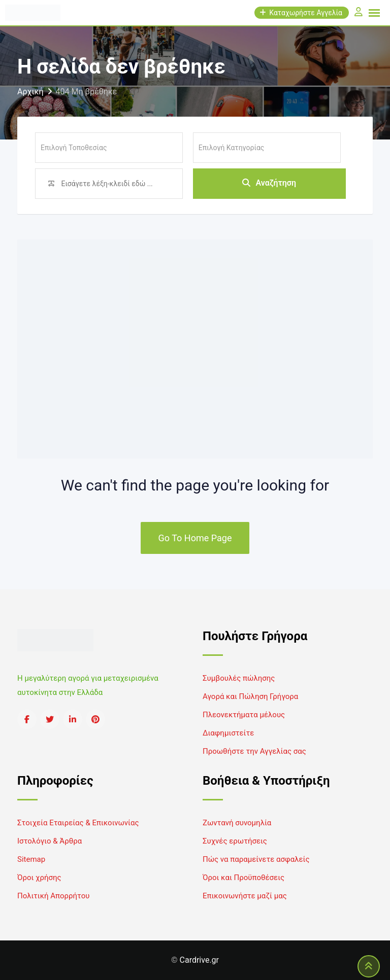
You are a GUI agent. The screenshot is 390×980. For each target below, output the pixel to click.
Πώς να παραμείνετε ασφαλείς (256, 859)
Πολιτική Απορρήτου (53, 896)
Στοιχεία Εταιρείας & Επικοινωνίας (78, 823)
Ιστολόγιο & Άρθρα (50, 841)
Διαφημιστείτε (228, 733)
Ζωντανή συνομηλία (237, 823)
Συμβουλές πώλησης (239, 678)
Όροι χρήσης (39, 878)
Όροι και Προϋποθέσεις (243, 878)
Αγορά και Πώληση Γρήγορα (250, 696)
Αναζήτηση (269, 183)
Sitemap (31, 859)
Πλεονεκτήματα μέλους (244, 715)
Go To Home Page (195, 538)
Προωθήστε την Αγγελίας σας (254, 751)
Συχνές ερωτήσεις (235, 841)
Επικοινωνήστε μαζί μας (245, 896)
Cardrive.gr (199, 960)
